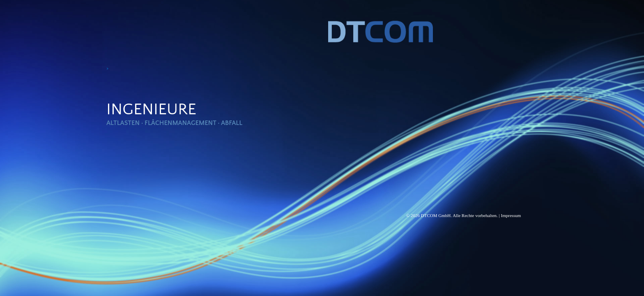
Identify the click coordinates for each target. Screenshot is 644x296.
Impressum (511, 215)
